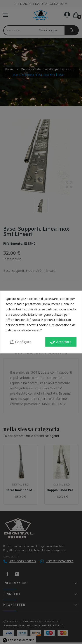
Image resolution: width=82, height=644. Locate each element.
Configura (20, 342)
